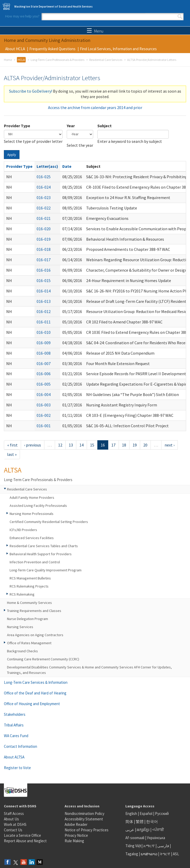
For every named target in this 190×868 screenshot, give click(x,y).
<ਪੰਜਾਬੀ (158, 830)
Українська (156, 838)
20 (145, 445)
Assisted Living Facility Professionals (38, 506)
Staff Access (14, 813)
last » (12, 454)
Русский (162, 813)
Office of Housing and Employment (32, 704)
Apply (12, 155)
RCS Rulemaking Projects (29, 586)
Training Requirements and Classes (34, 611)
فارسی (163, 846)
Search (180, 17)
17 (113, 445)
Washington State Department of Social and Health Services (53, 7)
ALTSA (13, 470)
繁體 (140, 822)
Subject (104, 126)
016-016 (44, 270)
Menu (95, 31)
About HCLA (15, 49)
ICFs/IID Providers (23, 530)
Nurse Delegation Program (28, 619)
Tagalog (132, 854)
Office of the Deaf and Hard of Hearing (35, 693)
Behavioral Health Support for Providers (41, 554)
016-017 (44, 260)
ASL (176, 854)
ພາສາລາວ (149, 854)
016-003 (44, 405)
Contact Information (21, 746)
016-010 (44, 332)
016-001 (44, 426)
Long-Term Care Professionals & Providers (57, 60)
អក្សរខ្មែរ (143, 830)
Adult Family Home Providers (32, 497)
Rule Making (74, 841)
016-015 (44, 280)
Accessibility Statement (84, 819)
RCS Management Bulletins (30, 578)
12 (60, 445)
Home (8, 60)
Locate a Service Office (22, 835)
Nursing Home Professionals (32, 514)
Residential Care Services (106, 60)
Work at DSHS (15, 824)
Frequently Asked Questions (52, 49)
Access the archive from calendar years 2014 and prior (95, 107)
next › (169, 445)
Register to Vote (17, 768)
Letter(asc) (47, 166)
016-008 (44, 353)
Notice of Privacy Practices (87, 830)
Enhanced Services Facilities (32, 538)
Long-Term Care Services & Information (36, 682)
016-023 (44, 197)
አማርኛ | (150, 846)
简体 (129, 822)
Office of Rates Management (29, 643)
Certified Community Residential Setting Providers (49, 522)
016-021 (44, 218)
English (132, 813)
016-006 (44, 374)
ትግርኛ (165, 854)
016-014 (44, 291)
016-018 (44, 249)
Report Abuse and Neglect (25, 841)
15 (92, 445)
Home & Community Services (29, 603)
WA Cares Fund (16, 736)
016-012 (44, 311)
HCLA (21, 60)
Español (146, 813)
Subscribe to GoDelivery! (31, 91)
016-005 (44, 384)
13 (71, 445)
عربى (130, 830)
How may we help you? (22, 16)
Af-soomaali (135, 838)
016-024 (44, 187)
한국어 (152, 822)
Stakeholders (15, 714)
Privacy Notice (76, 835)
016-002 (44, 415)
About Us (11, 819)
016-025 (44, 177)
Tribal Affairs (14, 725)
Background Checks (22, 651)
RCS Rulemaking (22, 594)
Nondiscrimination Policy (84, 813)
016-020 (44, 229)
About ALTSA (14, 757)
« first (12, 445)
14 (82, 445)
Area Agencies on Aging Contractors (35, 635)
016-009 (44, 343)
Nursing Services (20, 627)
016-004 (44, 394)
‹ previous (33, 445)
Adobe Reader (76, 824)
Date (67, 166)
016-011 (44, 322)
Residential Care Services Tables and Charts (44, 546)
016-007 (44, 363)
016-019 (44, 239)
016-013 (44, 301)
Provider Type (17, 126)
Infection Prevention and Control (35, 562)
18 (124, 445)
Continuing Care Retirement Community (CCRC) (43, 659)
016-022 (44, 208)
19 (135, 445)
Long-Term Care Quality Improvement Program (46, 570)
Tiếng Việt (133, 846)
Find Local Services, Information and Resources (118, 49)
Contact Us (13, 830)
